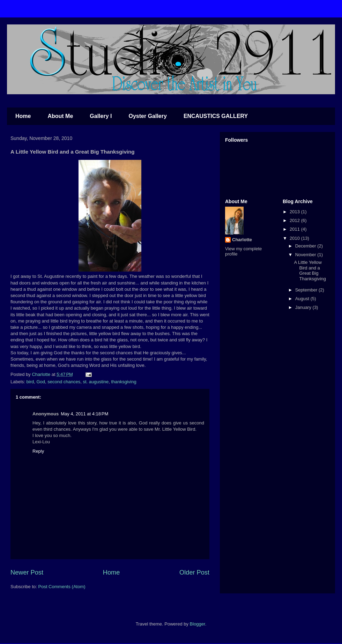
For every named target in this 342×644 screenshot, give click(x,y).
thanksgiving (124, 382)
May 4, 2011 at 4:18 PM (84, 414)
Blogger (198, 624)
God (41, 382)
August (303, 299)
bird (30, 382)
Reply (38, 451)
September (307, 290)
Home (23, 116)
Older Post (194, 572)
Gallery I (101, 116)
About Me (60, 116)
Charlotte (242, 240)
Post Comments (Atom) (62, 587)
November (306, 255)
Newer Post (27, 572)
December (306, 246)
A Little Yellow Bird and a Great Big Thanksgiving (310, 271)
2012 (295, 220)
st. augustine (96, 382)
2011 (295, 229)
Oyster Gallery (147, 116)
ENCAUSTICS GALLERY (216, 116)
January (304, 307)
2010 (295, 238)
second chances (64, 382)
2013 (295, 212)
